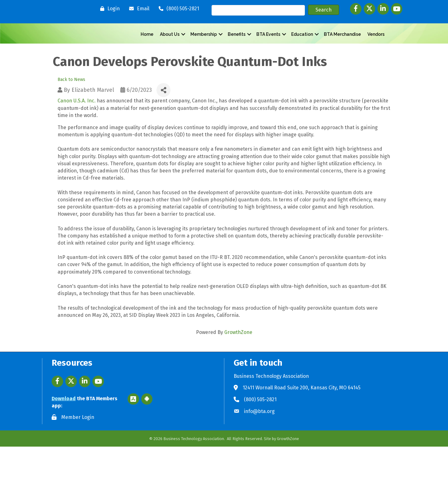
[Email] (138, 9)
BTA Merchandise (342, 55)
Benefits (237, 55)
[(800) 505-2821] (177, 9)
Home (147, 55)
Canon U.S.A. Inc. (77, 142)
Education (302, 55)
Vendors (376, 55)
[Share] (163, 132)
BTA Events (268, 55)
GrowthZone (238, 374)
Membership (204, 55)
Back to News (71, 121)
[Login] (108, 9)
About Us (170, 55)
